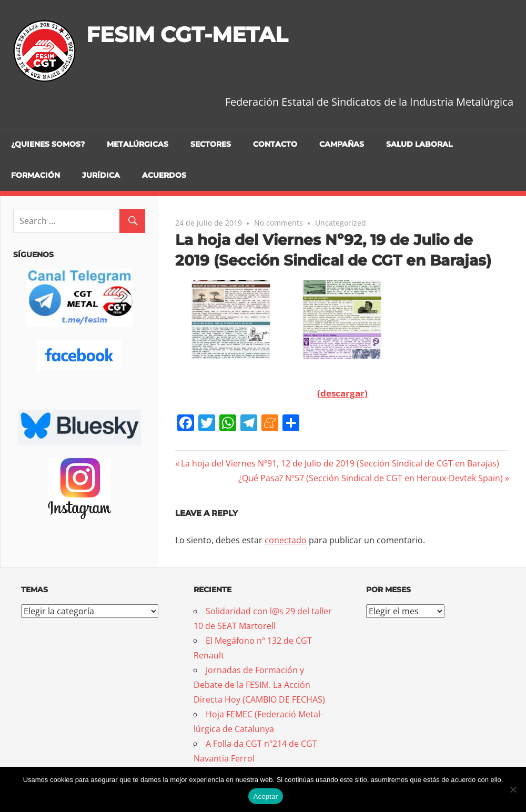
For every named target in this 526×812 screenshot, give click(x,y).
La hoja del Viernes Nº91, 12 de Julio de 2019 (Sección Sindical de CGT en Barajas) (340, 463)
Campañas (342, 144)
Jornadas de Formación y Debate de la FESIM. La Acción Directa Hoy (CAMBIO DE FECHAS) (259, 685)
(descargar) (342, 393)
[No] (513, 789)
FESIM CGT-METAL (187, 34)
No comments (279, 223)
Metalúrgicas (138, 144)
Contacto (275, 144)
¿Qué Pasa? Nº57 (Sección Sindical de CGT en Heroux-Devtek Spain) (371, 478)
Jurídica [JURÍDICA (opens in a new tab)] (101, 175)
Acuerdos (164, 175)
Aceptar (266, 796)
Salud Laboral (419, 144)
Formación (36, 175)
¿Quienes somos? (48, 144)
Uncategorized (341, 223)
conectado (286, 540)
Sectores (211, 144)
